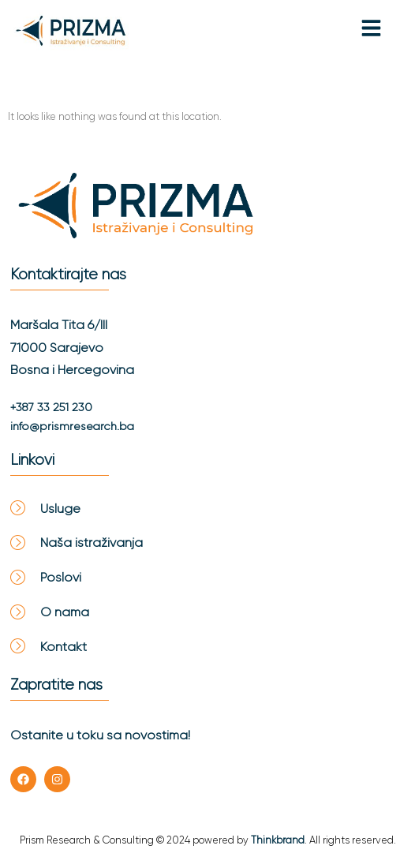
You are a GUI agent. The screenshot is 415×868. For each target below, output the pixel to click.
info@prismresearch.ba (72, 426)
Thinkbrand (278, 840)
